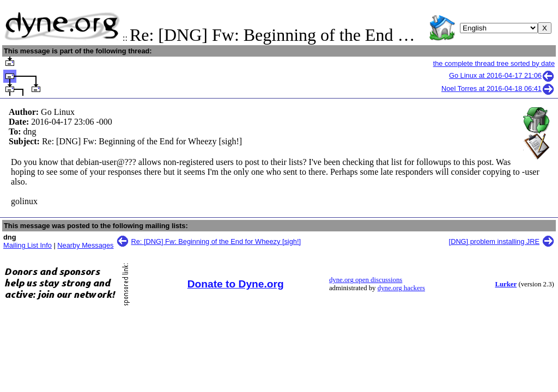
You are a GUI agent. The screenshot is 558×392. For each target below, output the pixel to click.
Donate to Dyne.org (236, 284)
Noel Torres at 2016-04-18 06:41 (498, 88)
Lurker (506, 284)
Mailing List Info (28, 245)
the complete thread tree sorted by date (494, 63)
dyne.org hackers (401, 288)
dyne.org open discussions (366, 280)
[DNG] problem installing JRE (494, 241)
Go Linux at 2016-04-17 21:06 (502, 75)
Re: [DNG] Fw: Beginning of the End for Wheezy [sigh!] (216, 241)
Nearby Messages (85, 245)
